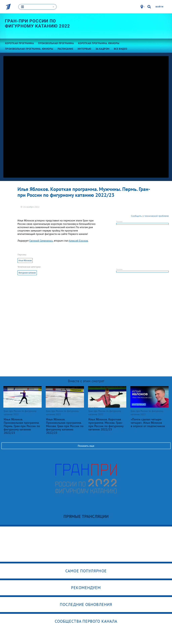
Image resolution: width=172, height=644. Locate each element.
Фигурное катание (27, 273)
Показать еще (86, 446)
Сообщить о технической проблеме (150, 216)
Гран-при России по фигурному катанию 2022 (37, 24)
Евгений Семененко (41, 241)
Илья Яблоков (25, 260)
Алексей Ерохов (78, 241)
